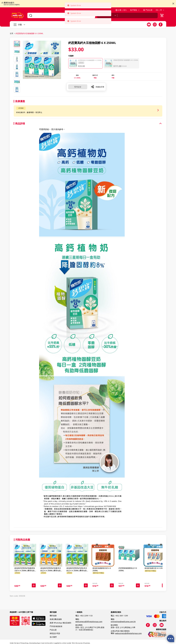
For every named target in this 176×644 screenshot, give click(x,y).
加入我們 (53, 637)
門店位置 (148, 10)
